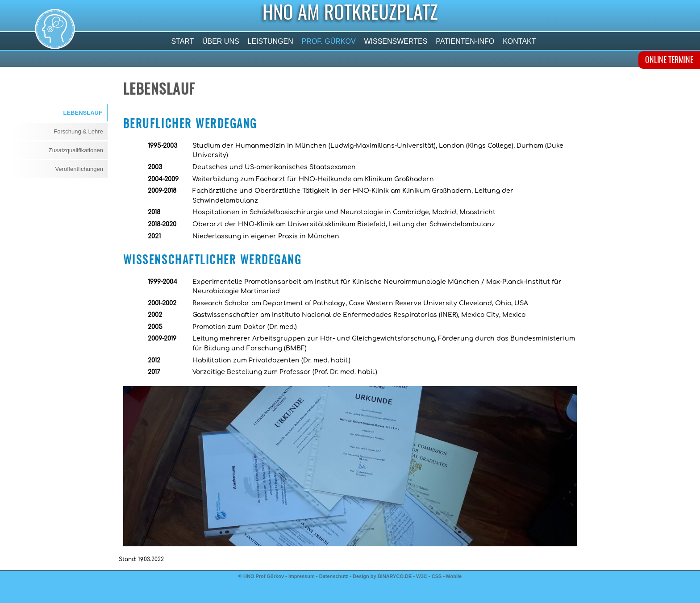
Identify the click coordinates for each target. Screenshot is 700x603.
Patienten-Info (465, 41)
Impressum (302, 576)
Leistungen (270, 41)
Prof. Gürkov (329, 41)
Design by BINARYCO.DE (382, 576)
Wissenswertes (396, 41)
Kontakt (519, 41)
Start (183, 41)
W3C (422, 576)
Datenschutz (334, 576)
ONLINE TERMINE (669, 61)
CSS (437, 576)
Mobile (454, 576)
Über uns (221, 41)
